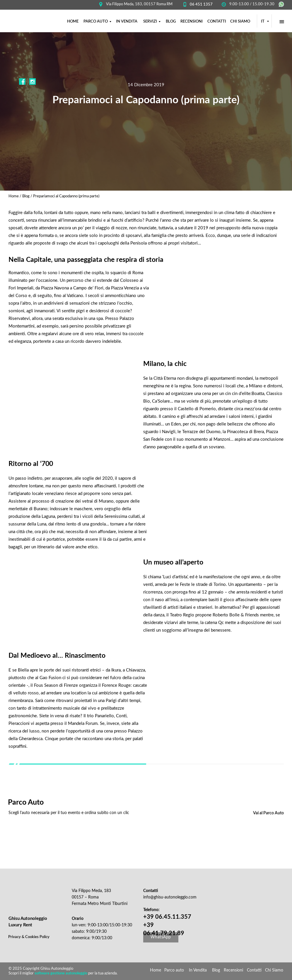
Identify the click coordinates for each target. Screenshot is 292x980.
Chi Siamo (274, 970)
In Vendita (198, 970)
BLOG (171, 22)
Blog (26, 196)
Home (14, 196)
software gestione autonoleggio (61, 973)
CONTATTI (217, 22)
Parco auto (174, 970)
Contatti (254, 970)
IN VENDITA (127, 22)
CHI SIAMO (240, 22)
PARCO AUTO (96, 22)
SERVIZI (150, 22)
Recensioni (233, 970)
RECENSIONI (192, 22)
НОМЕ (73, 22)
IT (263, 22)
